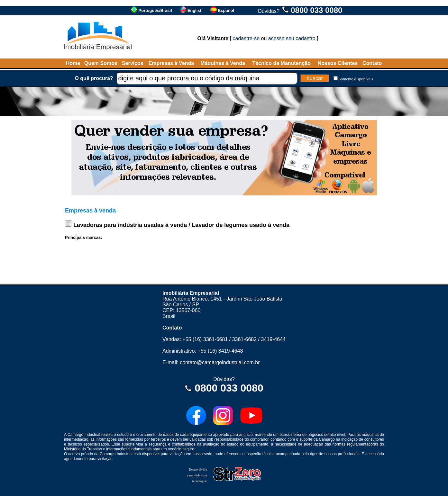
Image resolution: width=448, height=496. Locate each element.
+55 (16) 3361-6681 (205, 339)
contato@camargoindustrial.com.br (220, 362)
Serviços (133, 63)
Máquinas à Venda (223, 63)
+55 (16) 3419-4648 (220, 351)
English (195, 10)
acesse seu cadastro (292, 38)
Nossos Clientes (338, 63)
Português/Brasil (155, 10)
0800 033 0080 (316, 10)
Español (226, 10)
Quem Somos (101, 63)
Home (73, 63)
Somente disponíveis (356, 79)
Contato (372, 63)
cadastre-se (246, 38)
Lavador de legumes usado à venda (241, 225)
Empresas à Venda (171, 63)
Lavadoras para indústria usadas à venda (130, 225)
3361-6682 (245, 339)
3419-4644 (273, 339)
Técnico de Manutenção (282, 63)
